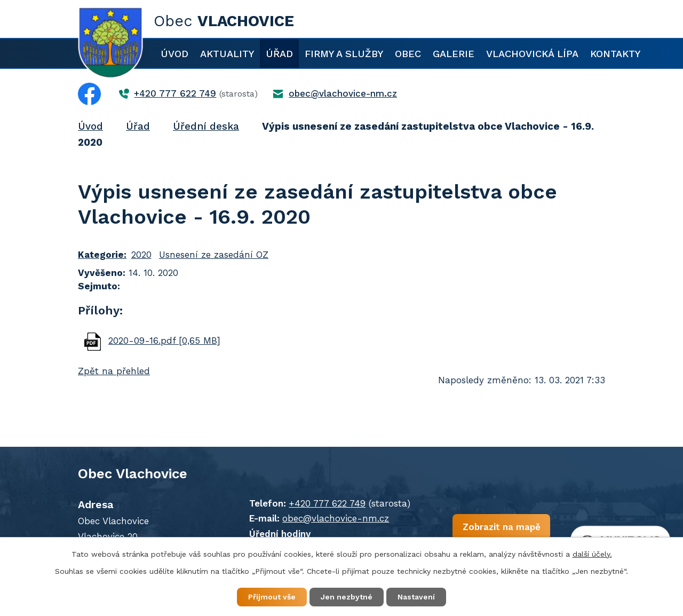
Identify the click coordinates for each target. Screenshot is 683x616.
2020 (141, 255)
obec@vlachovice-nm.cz (336, 518)
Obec (408, 54)
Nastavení (416, 597)
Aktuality (227, 54)
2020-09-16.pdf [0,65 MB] (164, 341)
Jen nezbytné (347, 597)
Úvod (174, 54)
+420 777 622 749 (327, 503)
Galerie (454, 54)
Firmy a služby (344, 54)
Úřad (279, 54)
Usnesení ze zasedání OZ (214, 255)
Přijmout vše (272, 597)
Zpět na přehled (114, 371)
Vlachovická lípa (532, 54)
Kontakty (615, 54)
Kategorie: (102, 255)
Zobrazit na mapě (501, 526)
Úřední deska (206, 126)
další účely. (592, 554)
